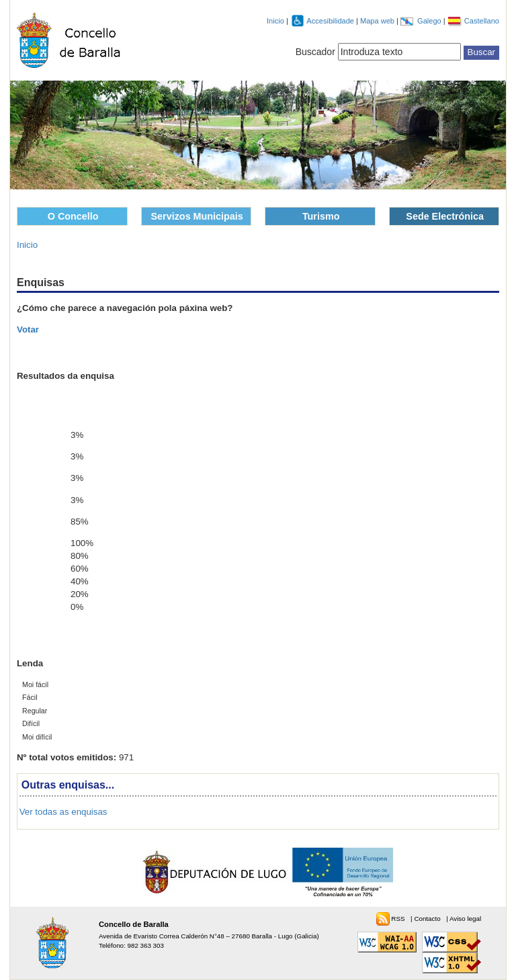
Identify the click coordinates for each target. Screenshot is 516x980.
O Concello (73, 216)
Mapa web (378, 21)
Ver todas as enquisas (63, 812)
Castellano (482, 21)
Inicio (275, 21)
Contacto (428, 919)
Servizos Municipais (197, 216)
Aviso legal (465, 919)
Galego (430, 21)
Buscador (315, 52)
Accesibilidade (331, 21)
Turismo (321, 216)
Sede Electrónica (445, 216)
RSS (399, 919)
